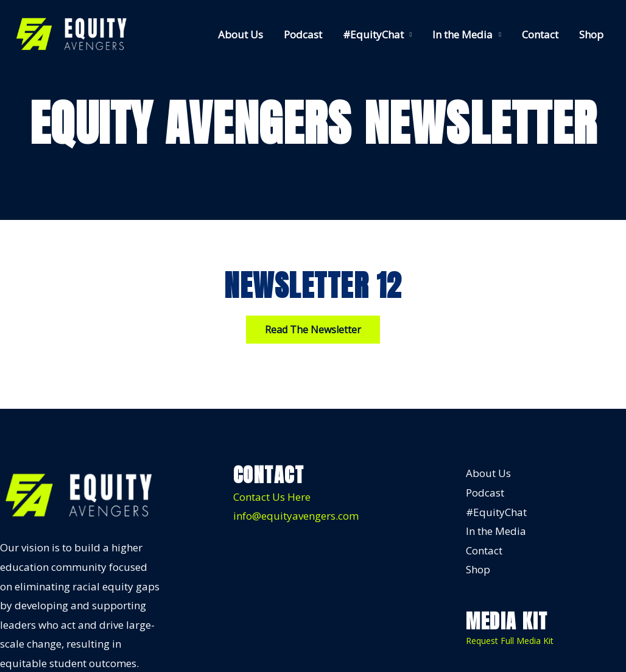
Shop (591, 34)
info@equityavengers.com (296, 516)
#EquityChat (373, 34)
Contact (540, 34)
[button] (313, 330)
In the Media (462, 34)
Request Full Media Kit (510, 641)
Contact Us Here (272, 497)
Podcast (303, 34)
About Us (241, 34)
